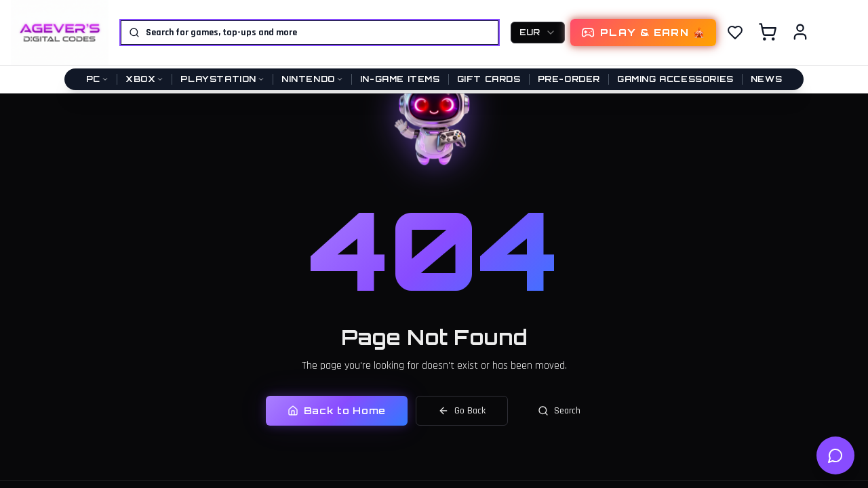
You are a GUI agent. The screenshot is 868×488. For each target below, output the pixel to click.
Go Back (462, 409)
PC (97, 79)
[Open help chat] (835, 455)
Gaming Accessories (675, 79)
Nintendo (312, 79)
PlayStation (222, 79)
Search (559, 409)
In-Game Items (400, 79)
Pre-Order (569, 79)
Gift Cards (489, 79)
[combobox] (538, 33)
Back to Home (337, 409)
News (766, 79)
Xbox (144, 79)
